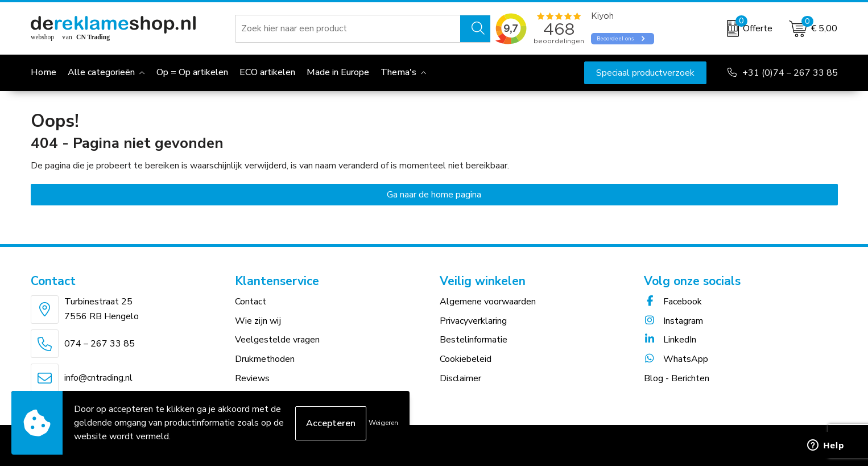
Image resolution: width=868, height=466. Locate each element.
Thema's (398, 72)
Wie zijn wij (258, 321)
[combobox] (348, 28)
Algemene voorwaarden (488, 302)
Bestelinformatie (474, 340)
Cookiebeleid (466, 359)
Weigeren (383, 423)
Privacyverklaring (473, 321)
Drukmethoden (265, 359)
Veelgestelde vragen (277, 340)
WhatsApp (676, 359)
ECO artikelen (267, 72)
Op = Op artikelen (192, 72)
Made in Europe (338, 72)
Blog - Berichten (677, 378)
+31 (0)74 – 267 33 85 (790, 73)
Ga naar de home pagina (434, 195)
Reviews (252, 378)
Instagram (673, 321)
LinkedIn (670, 340)
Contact (251, 302)
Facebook (673, 302)
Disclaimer (460, 378)
